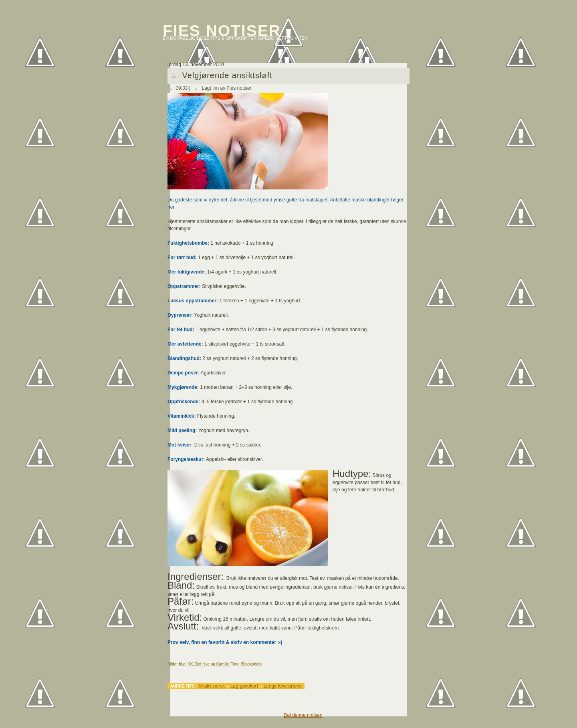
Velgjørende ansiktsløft (227, 75)
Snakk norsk (212, 686)
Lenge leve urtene (282, 686)
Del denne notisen (303, 715)
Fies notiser (222, 31)
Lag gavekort (244, 686)
